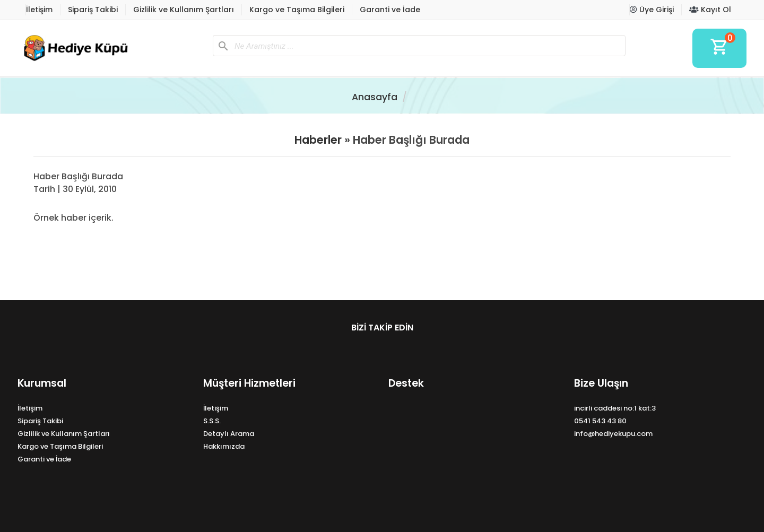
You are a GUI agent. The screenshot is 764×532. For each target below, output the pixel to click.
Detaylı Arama (229, 434)
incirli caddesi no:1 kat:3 (615, 408)
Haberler (318, 140)
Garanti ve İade (390, 10)
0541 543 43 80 (600, 421)
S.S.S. (212, 421)
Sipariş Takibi (93, 10)
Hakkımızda (224, 446)
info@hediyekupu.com (613, 434)
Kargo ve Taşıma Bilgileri (297, 10)
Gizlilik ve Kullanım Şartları (184, 10)
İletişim (39, 10)
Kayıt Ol (710, 10)
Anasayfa (375, 97)
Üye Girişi (652, 10)
